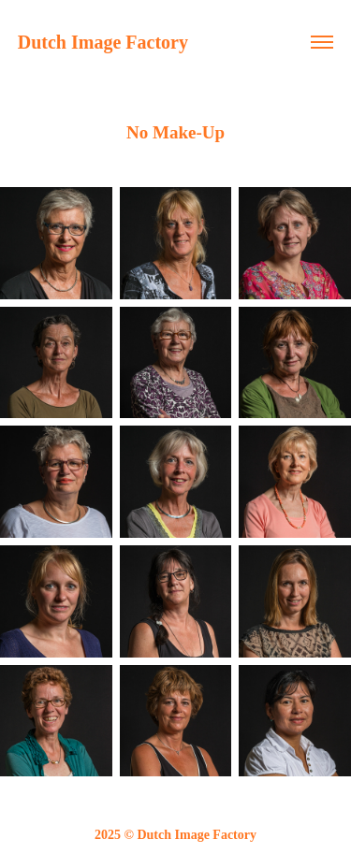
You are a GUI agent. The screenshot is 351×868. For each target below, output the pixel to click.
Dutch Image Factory (103, 42)
